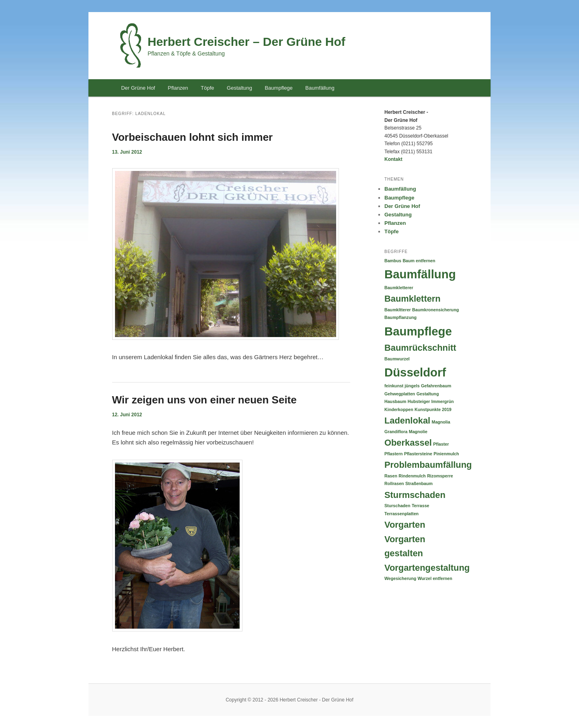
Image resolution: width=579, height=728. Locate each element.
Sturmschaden (415, 495)
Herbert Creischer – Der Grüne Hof (246, 42)
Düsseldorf (415, 372)
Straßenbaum (419, 483)
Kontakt (393, 159)
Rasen (391, 476)
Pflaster (441, 444)
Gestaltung (239, 88)
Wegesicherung (400, 578)
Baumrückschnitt (420, 348)
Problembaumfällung (428, 465)
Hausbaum (395, 401)
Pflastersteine (418, 454)
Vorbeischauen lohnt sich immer (193, 137)
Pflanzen (178, 88)
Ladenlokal (407, 421)
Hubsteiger (419, 401)
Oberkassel (408, 443)
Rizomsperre (440, 476)
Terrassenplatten (401, 514)
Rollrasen (394, 483)
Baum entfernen (419, 261)
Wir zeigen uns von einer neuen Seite (204, 400)
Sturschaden (397, 506)
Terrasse (421, 506)
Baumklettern (413, 299)
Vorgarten (405, 525)
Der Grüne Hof (138, 88)
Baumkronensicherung (435, 310)
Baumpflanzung (400, 317)
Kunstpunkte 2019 (433, 409)
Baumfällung (320, 88)
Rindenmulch (412, 476)
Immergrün (443, 401)
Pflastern (394, 454)
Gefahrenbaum (436, 386)
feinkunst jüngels (402, 386)
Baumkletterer (399, 288)
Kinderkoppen (399, 409)
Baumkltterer (398, 310)
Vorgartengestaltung (427, 568)
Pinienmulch (446, 454)
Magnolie (418, 432)
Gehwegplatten (400, 394)
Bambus (393, 261)
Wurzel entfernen (435, 578)
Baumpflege (278, 88)
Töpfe (207, 88)
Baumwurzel (397, 359)
